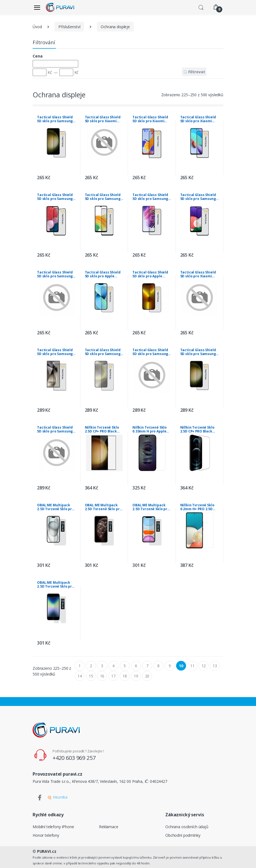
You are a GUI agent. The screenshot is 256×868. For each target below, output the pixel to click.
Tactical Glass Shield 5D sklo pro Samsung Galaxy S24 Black (103, 352)
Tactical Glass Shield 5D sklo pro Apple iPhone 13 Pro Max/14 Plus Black (150, 274)
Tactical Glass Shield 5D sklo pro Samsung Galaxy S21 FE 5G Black (151, 197)
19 (136, 676)
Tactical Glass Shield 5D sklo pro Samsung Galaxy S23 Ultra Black (151, 352)
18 (125, 676)
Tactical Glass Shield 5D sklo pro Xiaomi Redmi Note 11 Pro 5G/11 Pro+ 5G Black (150, 119)
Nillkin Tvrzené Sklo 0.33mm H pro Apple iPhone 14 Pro (150, 429)
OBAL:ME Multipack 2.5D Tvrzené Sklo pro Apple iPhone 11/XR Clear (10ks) (151, 507)
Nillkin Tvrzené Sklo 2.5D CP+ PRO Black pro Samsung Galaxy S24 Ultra (102, 429)
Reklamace (109, 827)
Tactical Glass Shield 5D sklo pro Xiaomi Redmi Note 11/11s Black (103, 119)
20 (147, 676)
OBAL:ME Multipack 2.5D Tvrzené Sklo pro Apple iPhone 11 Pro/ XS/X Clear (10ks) (103, 507)
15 (91, 676)
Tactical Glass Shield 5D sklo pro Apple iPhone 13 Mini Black (103, 274)
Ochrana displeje (115, 27)
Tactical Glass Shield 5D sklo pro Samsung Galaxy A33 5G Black (103, 197)
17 (113, 676)
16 (102, 676)
